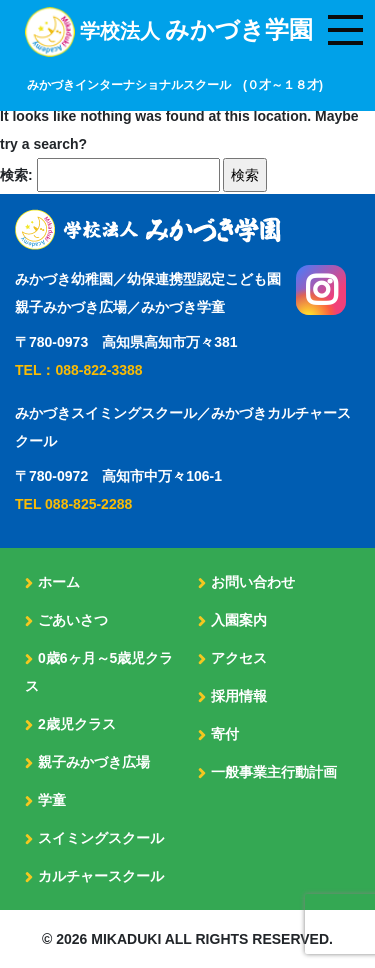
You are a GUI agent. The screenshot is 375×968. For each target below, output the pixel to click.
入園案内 (239, 620)
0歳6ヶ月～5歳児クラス (99, 672)
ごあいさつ (73, 620)
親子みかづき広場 (94, 762)
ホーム (59, 582)
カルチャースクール (101, 876)
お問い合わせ (253, 582)
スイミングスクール (101, 838)
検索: (16, 175)
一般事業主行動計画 (274, 772)
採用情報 (239, 696)
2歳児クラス (77, 724)
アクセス (239, 658)
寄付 (225, 734)
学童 (52, 800)
